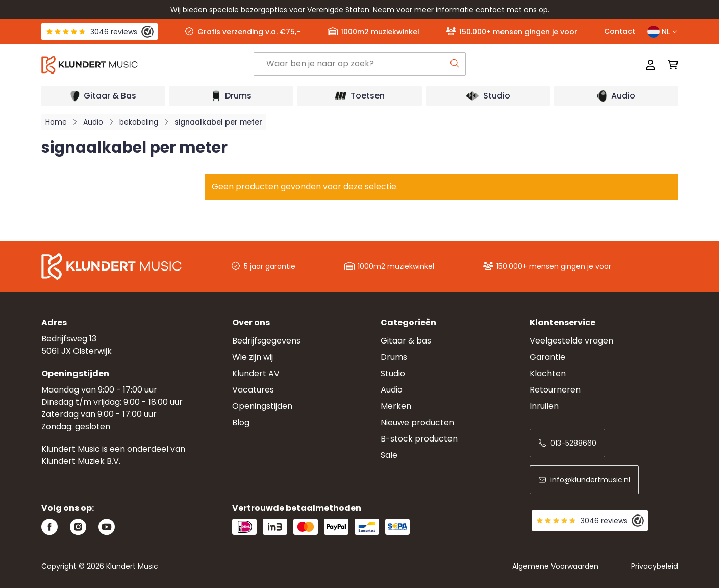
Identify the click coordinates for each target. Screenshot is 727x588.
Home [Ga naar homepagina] (56, 122)
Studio (393, 373)
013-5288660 (567, 443)
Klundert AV (256, 373)
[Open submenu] (103, 96)
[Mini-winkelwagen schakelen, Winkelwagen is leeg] (670, 65)
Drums (394, 357)
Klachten (548, 373)
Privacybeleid (655, 566)
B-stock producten (419, 439)
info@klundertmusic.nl (584, 480)
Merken (396, 406)
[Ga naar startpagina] (147, 65)
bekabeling (139, 122)
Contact (620, 31)
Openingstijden (262, 406)
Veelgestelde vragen (571, 341)
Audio (93, 122)
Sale (389, 455)
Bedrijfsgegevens (266, 341)
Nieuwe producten (417, 422)
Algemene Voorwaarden (555, 566)
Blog (241, 422)
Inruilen (544, 406)
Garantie (547, 357)
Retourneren (555, 390)
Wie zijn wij (253, 357)
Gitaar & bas (406, 341)
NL (663, 32)
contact (490, 10)
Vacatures (253, 390)
